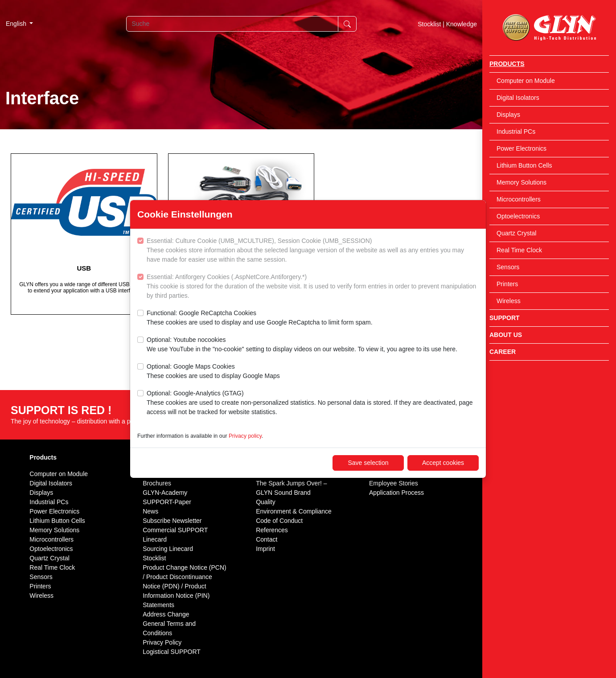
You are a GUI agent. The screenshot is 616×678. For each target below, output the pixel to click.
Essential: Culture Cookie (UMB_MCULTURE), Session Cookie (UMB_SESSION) (313, 251)
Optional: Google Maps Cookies (213, 372)
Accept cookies (443, 463)
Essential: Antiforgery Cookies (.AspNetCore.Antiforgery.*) (313, 287)
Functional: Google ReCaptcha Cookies (260, 318)
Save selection (368, 463)
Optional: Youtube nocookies (302, 345)
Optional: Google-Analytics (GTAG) (313, 403)
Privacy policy (245, 436)
